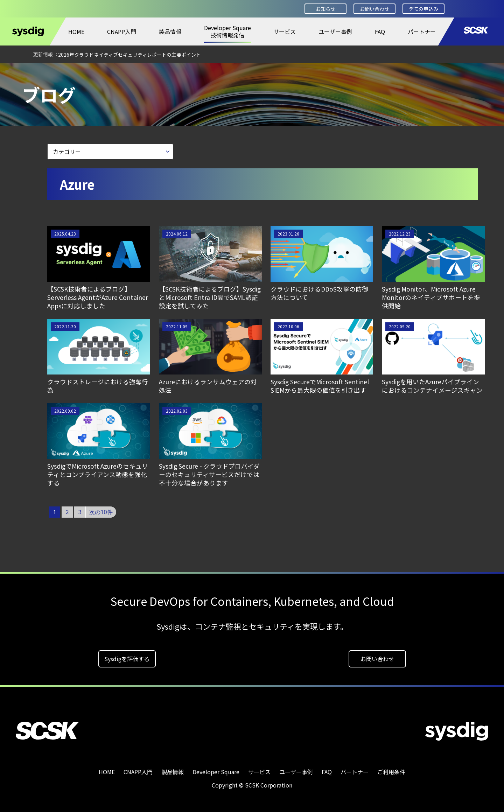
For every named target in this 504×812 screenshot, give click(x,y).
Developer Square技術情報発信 (227, 31)
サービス (285, 31)
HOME (76, 31)
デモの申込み (423, 9)
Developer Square (58, 72)
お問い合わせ (374, 9)
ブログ (101, 72)
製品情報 (170, 31)
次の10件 (101, 510)
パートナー (422, 31)
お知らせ (325, 9)
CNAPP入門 (122, 31)
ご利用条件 (391, 769)
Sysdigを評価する (127, 656)
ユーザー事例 (335, 31)
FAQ (380, 31)
